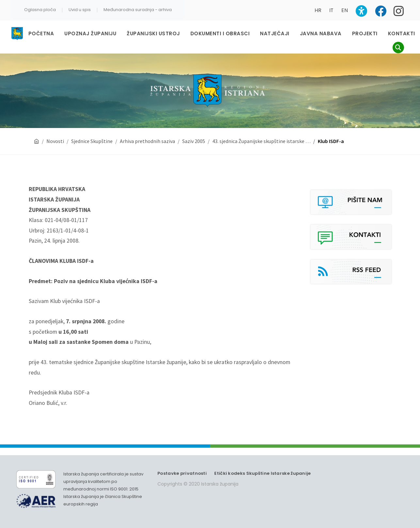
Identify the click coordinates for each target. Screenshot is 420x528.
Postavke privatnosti (182, 473)
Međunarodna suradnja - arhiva (138, 10)
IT (331, 10)
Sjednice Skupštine (92, 141)
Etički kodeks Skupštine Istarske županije (262, 473)
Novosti (55, 141)
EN (345, 10)
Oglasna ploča (40, 10)
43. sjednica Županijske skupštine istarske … (261, 141)
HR (318, 10)
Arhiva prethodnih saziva (147, 141)
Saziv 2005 (194, 141)
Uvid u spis (80, 10)
